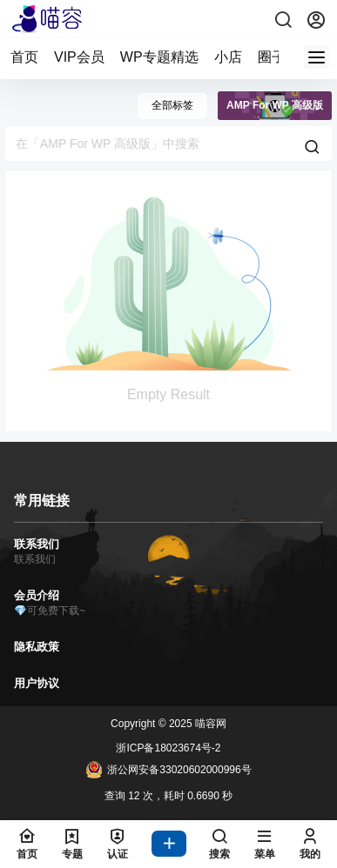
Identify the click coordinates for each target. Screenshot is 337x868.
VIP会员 (79, 57)
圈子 (272, 57)
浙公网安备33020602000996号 (168, 770)
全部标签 (172, 105)
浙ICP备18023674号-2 (168, 748)
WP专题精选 (159, 57)
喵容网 (209, 724)
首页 (24, 57)
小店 (228, 57)
